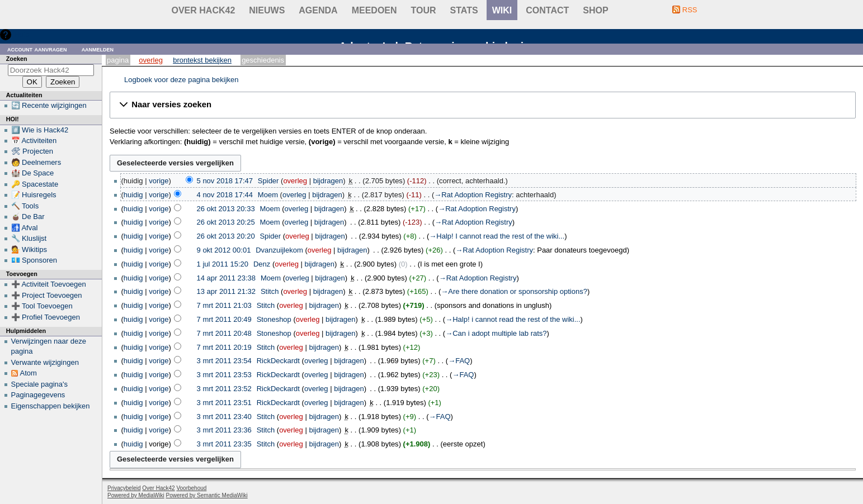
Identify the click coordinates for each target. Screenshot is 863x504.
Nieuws (267, 10)
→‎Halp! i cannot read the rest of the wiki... (513, 319)
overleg (295, 181)
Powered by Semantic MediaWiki (207, 495)
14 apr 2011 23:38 (227, 278)
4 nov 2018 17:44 (225, 195)
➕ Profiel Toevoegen (46, 317)
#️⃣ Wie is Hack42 (40, 130)
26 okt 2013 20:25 (226, 222)
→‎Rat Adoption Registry (473, 195)
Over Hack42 (204, 10)
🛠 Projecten (32, 151)
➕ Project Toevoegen (47, 295)
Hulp (22, 34)
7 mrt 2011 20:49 (224, 319)
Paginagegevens (38, 395)
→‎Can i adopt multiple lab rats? (496, 333)
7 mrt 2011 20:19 (224, 347)
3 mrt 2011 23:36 (224, 430)
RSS (690, 10)
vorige (159, 181)
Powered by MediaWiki (136, 495)
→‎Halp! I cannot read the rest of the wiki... (497, 236)
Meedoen (374, 10)
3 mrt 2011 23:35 (224, 444)
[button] (483, 105)
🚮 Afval (25, 228)
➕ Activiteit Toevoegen (49, 284)
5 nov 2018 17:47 (225, 181)
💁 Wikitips (29, 249)
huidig (133, 195)
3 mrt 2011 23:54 (224, 361)
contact (547, 10)
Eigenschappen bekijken (51, 406)
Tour (424, 10)
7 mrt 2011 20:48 (224, 333)
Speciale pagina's (40, 384)
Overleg (151, 60)
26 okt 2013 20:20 (226, 236)
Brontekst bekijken (202, 60)
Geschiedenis (263, 60)
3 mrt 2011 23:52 (224, 389)
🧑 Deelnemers (36, 162)
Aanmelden (98, 49)
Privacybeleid (124, 488)
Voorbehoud (191, 488)
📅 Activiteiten (34, 141)
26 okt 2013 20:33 (226, 209)
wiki (502, 10)
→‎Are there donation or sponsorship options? (514, 291)
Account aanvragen (37, 49)
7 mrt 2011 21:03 (224, 305)
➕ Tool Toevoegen (42, 306)
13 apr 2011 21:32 (227, 291)
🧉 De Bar (28, 217)
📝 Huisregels (34, 195)
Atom (29, 373)
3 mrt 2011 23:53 (224, 375)
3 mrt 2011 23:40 (224, 417)
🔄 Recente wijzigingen (49, 105)
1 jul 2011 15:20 (223, 264)
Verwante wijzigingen (45, 362)
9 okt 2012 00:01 (224, 250)
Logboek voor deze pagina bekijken (181, 80)
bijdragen (328, 181)
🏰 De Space (33, 173)
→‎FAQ (459, 361)
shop (595, 10)
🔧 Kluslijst (29, 238)
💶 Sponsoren (34, 260)
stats (464, 10)
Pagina (118, 60)
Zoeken (17, 59)
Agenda (318, 10)
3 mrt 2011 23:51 (224, 403)
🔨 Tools (25, 206)
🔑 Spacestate (35, 184)
